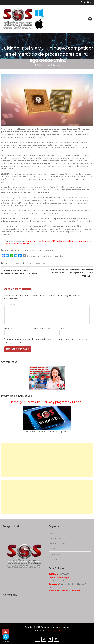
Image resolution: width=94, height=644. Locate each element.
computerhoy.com (45, 250)
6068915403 (64, 574)
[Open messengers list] (6, 637)
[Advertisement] (47, 460)
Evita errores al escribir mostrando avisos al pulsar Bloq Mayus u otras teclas (72, 273)
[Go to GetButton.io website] (6, 642)
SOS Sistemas (54, 65)
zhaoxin (43, 263)
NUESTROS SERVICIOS (59, 544)
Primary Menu (85, 19)
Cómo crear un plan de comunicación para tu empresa (19, 272)
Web (63, 329)
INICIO (53, 533)
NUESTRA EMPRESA (58, 538)
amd (34, 263)
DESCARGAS (56, 554)
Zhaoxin (10, 169)
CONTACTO (55, 559)
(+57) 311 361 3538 (57, 581)
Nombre (9, 329)
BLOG (52, 549)
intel (38, 263)
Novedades (16, 263)
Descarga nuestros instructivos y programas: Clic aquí (47, 402)
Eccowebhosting (52, 630)
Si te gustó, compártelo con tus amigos (46, 256)
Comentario (11, 305)
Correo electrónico (42, 329)
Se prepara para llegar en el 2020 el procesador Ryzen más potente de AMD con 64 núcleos (49, 242)
